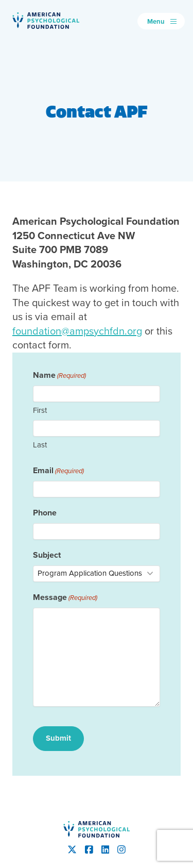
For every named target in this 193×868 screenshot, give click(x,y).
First (40, 410)
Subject (47, 555)
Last (40, 445)
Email (58, 470)
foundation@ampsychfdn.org (77, 331)
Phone (45, 513)
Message (65, 597)
